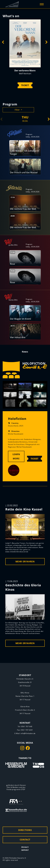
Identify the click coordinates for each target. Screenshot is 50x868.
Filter (17, 110)
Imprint (25, 850)
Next (46, 42)
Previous (3, 42)
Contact (25, 840)
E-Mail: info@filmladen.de (25, 733)
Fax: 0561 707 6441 (25, 730)
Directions (25, 830)
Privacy (25, 847)
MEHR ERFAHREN (25, 562)
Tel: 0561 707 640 (25, 726)
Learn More (16, 456)
